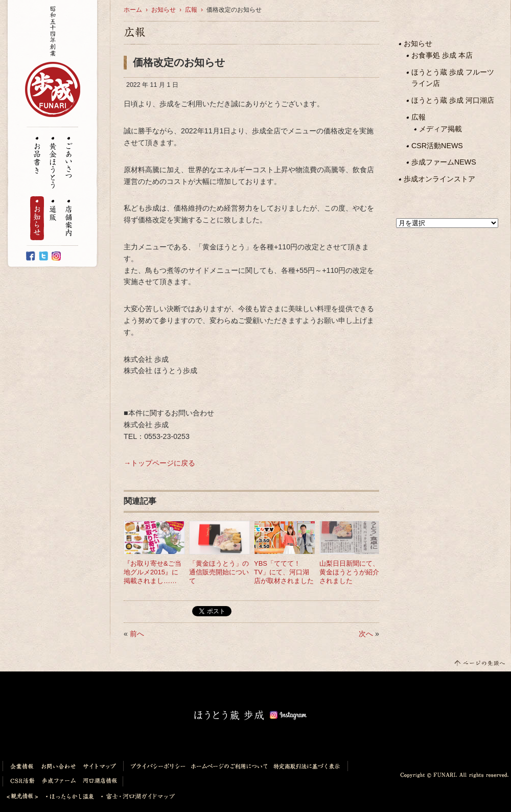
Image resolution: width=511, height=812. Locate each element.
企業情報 (20, 766)
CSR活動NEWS (437, 146)
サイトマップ (102, 766)
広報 (419, 117)
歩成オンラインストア (439, 179)
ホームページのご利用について (229, 766)
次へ (366, 634)
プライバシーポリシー (156, 766)
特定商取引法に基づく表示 (309, 766)
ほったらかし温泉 (70, 797)
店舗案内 (69, 218)
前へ (137, 634)
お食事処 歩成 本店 (442, 55)
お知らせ (37, 218)
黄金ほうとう (53, 163)
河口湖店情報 (102, 781)
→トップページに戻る (159, 463)
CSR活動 (20, 781)
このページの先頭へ (479, 663)
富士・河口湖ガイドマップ (135, 797)
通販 (53, 211)
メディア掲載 (440, 129)
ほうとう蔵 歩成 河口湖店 (453, 100)
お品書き (37, 155)
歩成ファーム (59, 781)
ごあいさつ (69, 158)
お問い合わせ (59, 766)
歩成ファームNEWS (444, 162)
